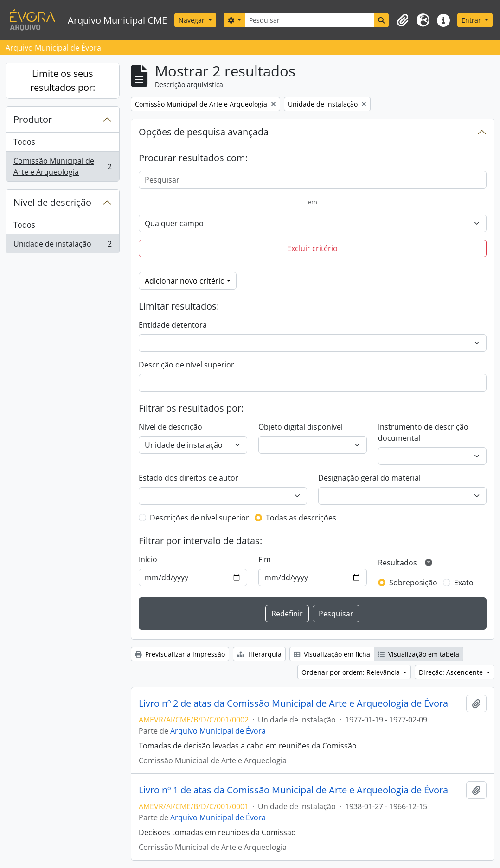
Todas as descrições (301, 518)
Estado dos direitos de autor (189, 478)
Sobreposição (413, 583)
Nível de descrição (52, 202)
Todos (24, 142)
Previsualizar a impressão (180, 654)
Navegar (192, 20)
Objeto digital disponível (301, 427)
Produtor (33, 119)
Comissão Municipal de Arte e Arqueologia (62, 166)
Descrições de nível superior (199, 518)
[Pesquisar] (310, 20)
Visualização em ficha (332, 654)
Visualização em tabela (419, 654)
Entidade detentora (173, 325)
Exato (464, 583)
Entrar (472, 20)
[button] (403, 20)
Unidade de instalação (62, 246)
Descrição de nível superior (186, 365)
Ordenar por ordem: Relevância (352, 672)
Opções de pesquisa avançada (204, 132)
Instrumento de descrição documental (423, 432)
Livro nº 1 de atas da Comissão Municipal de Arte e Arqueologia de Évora (293, 790)
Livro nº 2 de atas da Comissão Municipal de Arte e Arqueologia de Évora (293, 703)
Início (148, 559)
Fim (265, 559)
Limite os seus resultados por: (63, 80)
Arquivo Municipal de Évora (218, 731)
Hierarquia (259, 654)
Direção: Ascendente (452, 672)
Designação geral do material (369, 478)
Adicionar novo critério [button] (185, 281)
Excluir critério (312, 248)
